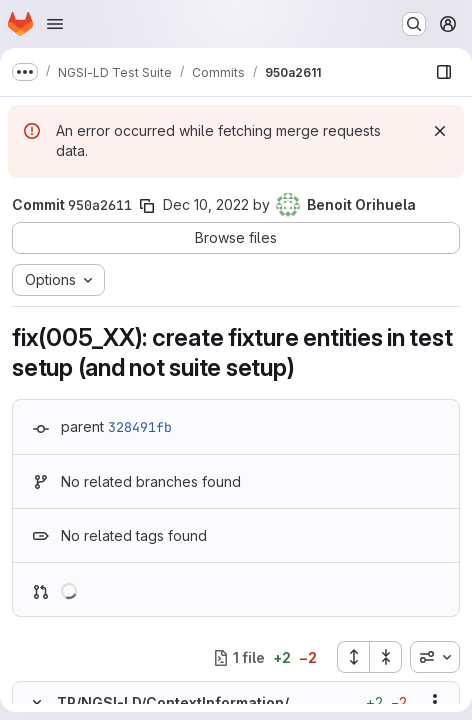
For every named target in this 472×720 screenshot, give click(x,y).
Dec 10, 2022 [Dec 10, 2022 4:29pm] (206, 204)
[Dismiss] (440, 131)
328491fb (140, 427)
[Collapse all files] (386, 657)
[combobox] (435, 657)
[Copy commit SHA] (147, 206)
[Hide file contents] (37, 702)
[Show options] (435, 702)
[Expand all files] (353, 657)
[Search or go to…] (414, 24)
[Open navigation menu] (55, 24)
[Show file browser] (444, 72)
